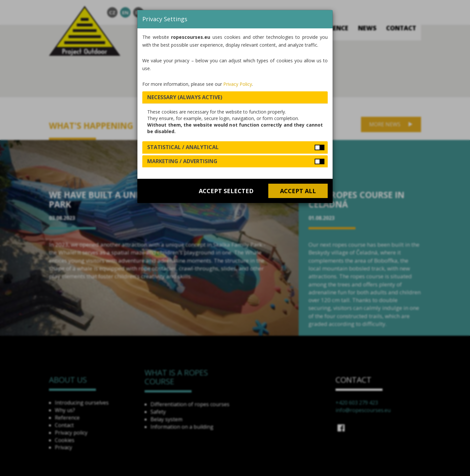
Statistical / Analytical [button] (183, 147)
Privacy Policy (238, 84)
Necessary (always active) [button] (185, 97)
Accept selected (226, 191)
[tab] (235, 98)
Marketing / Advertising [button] (182, 161)
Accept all (298, 191)
